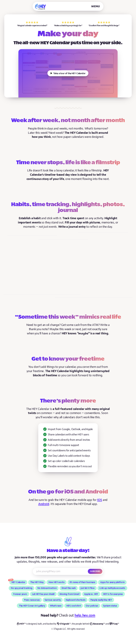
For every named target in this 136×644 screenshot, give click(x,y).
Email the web (69, 588)
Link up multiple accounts (112, 588)
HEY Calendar (18, 582)
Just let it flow (88, 588)
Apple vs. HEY (91, 594)
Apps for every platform (112, 582)
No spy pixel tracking (22, 588)
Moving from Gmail (69, 594)
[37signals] (64, 624)
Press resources (32, 600)
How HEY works (57, 582)
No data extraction (47, 588)
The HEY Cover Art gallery (32, 606)
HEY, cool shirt (74, 606)
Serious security (53, 600)
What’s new (56, 606)
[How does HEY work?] (68, 73)
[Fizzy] (114, 624)
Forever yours (20, 594)
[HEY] (40, 7)
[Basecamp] (97, 624)
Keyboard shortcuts (76, 600)
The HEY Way (37, 582)
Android (44, 504)
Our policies (92, 606)
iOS (100, 500)
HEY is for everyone (113, 594)
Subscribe (95, 571)
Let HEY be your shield (43, 594)
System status (110, 606)
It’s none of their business (83, 582)
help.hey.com (85, 615)
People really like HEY (101, 600)
